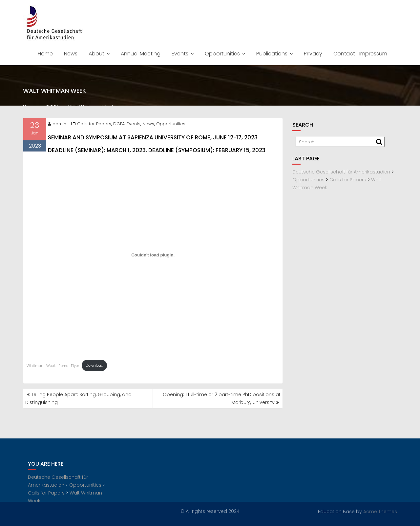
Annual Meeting (141, 54)
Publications (272, 54)
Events (180, 54)
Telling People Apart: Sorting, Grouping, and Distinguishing (78, 398)
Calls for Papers (94, 125)
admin (57, 125)
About (96, 54)
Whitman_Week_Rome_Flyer (53, 367)
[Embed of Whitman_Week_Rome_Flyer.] (153, 256)
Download (94, 367)
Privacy (313, 54)
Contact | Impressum (360, 54)
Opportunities (222, 54)
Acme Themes (380, 511)
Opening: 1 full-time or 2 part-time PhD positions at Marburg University (222, 398)
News (71, 54)
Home (45, 54)
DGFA (119, 125)
